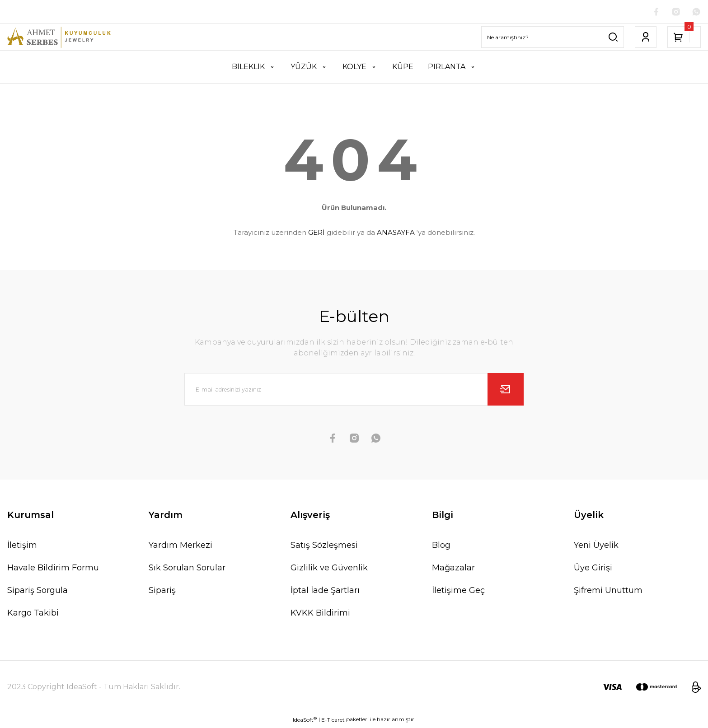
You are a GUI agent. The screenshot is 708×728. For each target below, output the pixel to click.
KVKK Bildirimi (320, 615)
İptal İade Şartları (325, 592)
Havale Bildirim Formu (53, 569)
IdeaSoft (305, 721)
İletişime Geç (458, 592)
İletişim (22, 547)
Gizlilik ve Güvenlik (329, 569)
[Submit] (506, 391)
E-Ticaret (333, 721)
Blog (441, 547)
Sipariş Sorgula (38, 592)
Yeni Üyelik (596, 547)
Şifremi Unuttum (608, 592)
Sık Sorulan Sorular (187, 569)
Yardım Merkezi (181, 547)
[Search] (553, 39)
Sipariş (162, 592)
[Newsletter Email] (354, 391)
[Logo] (59, 39)
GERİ (316, 234)
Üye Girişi (593, 569)
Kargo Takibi (33, 615)
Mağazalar (453, 569)
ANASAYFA (396, 234)
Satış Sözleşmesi (324, 547)
